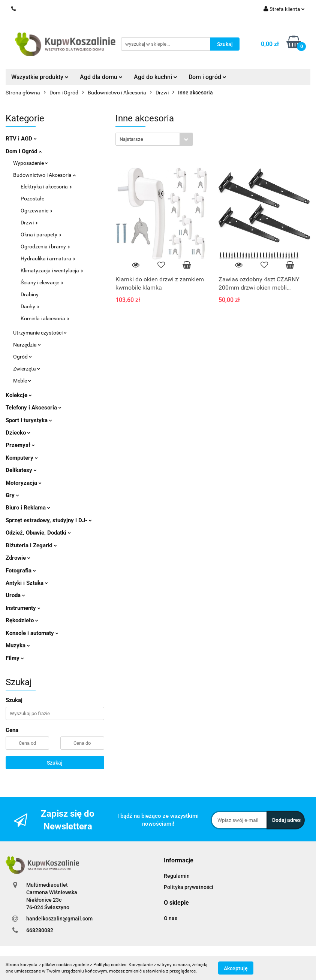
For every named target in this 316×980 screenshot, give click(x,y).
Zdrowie (18, 558)
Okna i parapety (41, 235)
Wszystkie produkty (40, 77)
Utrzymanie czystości (40, 333)
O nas (171, 918)
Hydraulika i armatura (48, 258)
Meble (22, 381)
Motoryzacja (24, 483)
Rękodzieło (22, 620)
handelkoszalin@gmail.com (59, 919)
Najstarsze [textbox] (131, 139)
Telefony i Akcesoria (34, 408)
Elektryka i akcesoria (46, 187)
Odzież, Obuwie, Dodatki (38, 533)
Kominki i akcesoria (45, 318)
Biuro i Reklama (28, 508)
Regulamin (177, 876)
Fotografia (21, 571)
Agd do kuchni (156, 77)
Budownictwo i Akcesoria (44, 175)
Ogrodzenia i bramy (45, 246)
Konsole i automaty (32, 633)
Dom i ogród (207, 77)
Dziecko (18, 433)
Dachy (30, 306)
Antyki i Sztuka (27, 583)
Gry (12, 495)
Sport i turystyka (29, 420)
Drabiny (30, 294)
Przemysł (20, 445)
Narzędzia (27, 345)
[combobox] (154, 139)
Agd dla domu (101, 77)
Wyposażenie (31, 163)
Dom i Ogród (24, 151)
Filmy (15, 658)
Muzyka (18, 645)
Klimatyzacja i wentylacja (52, 270)
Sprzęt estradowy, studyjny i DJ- (49, 520)
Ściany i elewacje (42, 282)
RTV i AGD (21, 139)
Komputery (22, 458)
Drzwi (29, 223)
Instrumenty (23, 608)
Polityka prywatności (189, 887)
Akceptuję (236, 968)
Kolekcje (19, 395)
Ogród (22, 357)
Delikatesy (21, 470)
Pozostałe (32, 199)
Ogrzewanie (37, 211)
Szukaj (55, 763)
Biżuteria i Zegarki (31, 545)
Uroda (15, 595)
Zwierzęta (27, 369)
